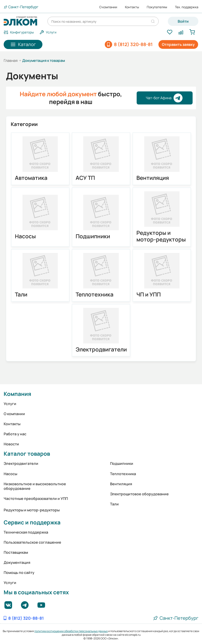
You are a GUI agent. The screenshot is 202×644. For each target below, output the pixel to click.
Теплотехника (95, 295)
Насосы (25, 236)
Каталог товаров (27, 454)
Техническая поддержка (26, 532)
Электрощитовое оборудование (139, 494)
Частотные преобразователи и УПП (36, 499)
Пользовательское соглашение (32, 542)
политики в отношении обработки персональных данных (71, 631)
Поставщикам (16, 552)
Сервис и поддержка (32, 522)
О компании (108, 7)
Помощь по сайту (19, 573)
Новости (11, 444)
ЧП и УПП (149, 295)
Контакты (132, 7)
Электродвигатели (101, 349)
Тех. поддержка (187, 7)
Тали (21, 295)
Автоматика (31, 178)
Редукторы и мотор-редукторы (161, 236)
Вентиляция (153, 178)
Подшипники (93, 236)
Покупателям (157, 7)
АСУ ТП (85, 178)
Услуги (10, 404)
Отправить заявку (178, 44)
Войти (183, 21)
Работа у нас (15, 434)
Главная (11, 60)
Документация (17, 562)
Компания (17, 394)
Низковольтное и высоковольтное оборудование (35, 486)
